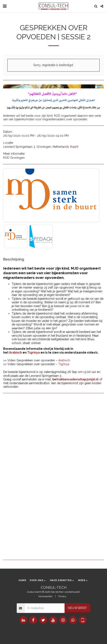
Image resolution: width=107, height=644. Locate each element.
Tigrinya (34, 353)
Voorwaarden (45, 596)
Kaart (74, 147)
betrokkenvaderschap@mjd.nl (75, 379)
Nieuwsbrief (77, 608)
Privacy (62, 596)
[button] (5, 6)
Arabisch (16, 353)
